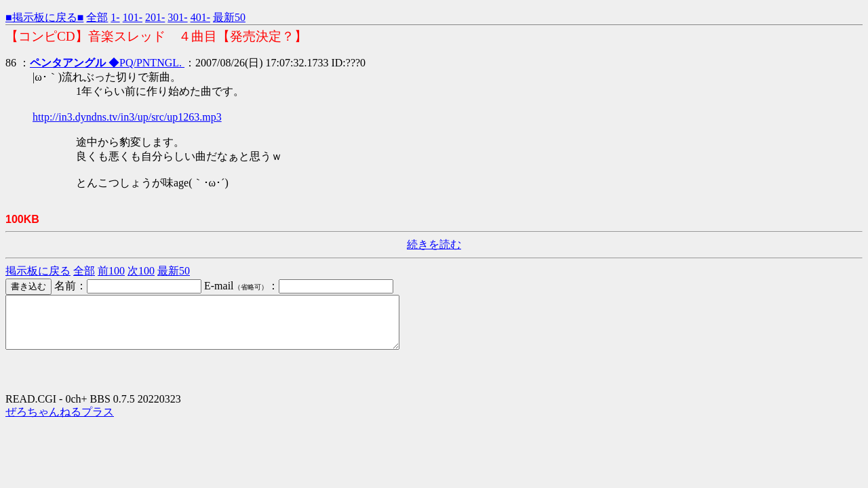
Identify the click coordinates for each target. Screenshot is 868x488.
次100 (141, 271)
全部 (97, 17)
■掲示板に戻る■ (44, 17)
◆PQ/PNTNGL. (107, 63)
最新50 (229, 17)
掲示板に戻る (38, 271)
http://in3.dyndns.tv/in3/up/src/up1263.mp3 (127, 117)
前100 (111, 271)
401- (200, 17)
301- (177, 17)
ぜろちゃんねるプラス (60, 422)
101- (133, 17)
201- (155, 17)
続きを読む (434, 244)
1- (115, 17)
